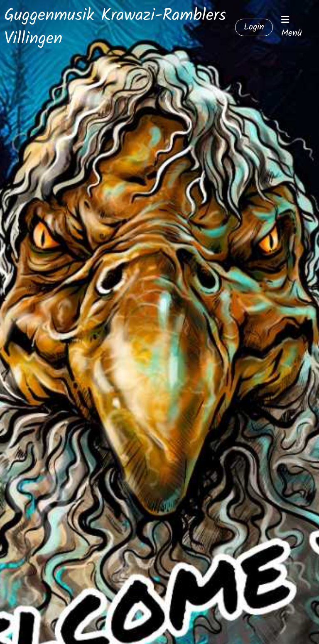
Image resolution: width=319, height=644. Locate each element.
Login (254, 27)
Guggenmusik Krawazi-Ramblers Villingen (115, 27)
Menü (292, 28)
